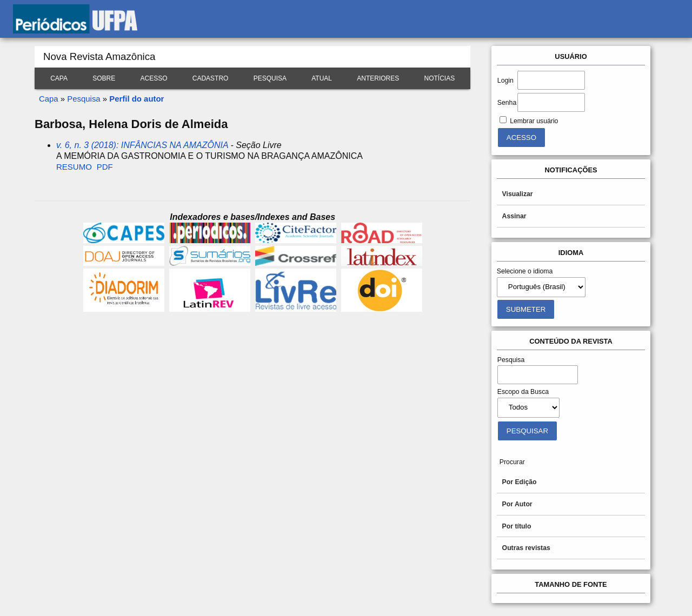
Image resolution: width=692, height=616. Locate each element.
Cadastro (211, 78)
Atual (322, 78)
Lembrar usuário (534, 121)
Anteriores (378, 78)
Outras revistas (526, 548)
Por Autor (517, 504)
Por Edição (520, 482)
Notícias (440, 78)
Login (505, 81)
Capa (59, 78)
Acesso (154, 78)
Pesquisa (270, 78)
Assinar (514, 216)
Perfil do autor (137, 99)
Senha (507, 103)
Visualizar (518, 194)
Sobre (104, 78)
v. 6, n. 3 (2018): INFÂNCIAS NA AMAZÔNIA (142, 145)
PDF (105, 167)
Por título (517, 526)
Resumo (74, 167)
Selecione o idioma (525, 271)
